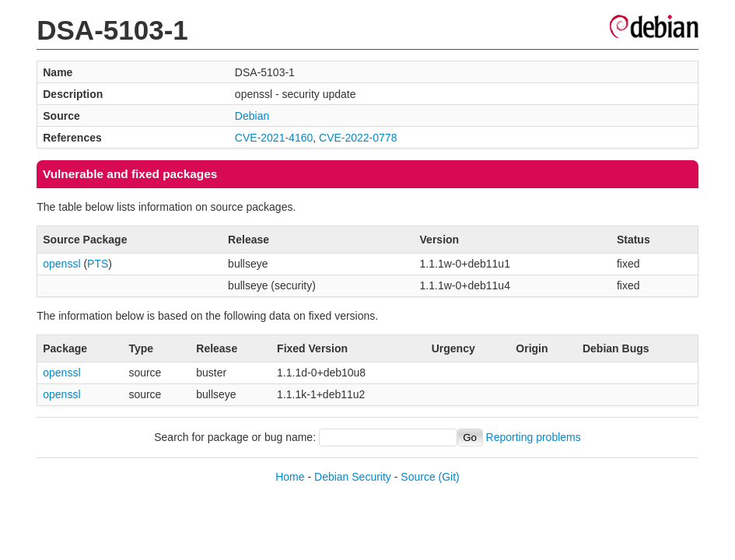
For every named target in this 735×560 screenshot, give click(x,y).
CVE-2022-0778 (358, 138)
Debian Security (353, 477)
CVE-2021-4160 (274, 138)
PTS (98, 264)
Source (418, 477)
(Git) (449, 477)
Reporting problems (534, 437)
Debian (252, 116)
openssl (61, 264)
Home (290, 477)
